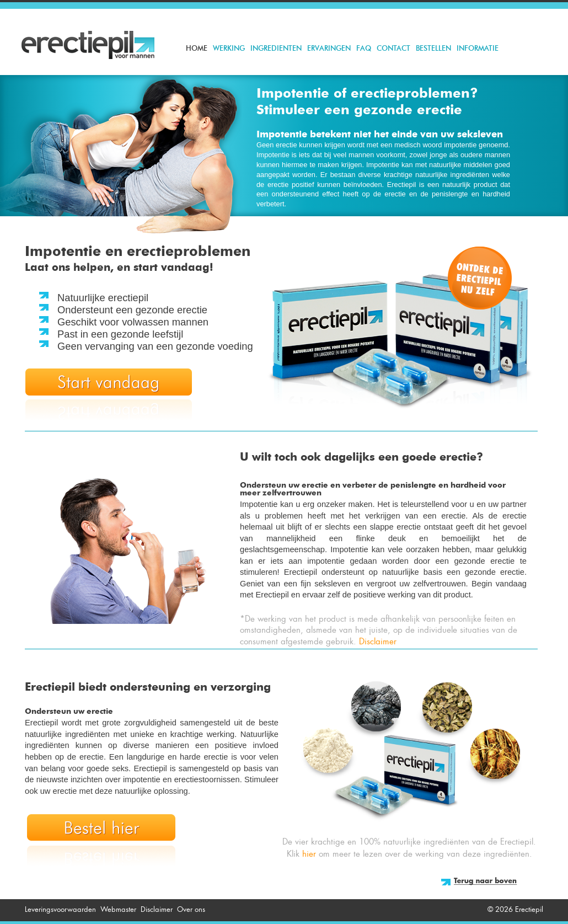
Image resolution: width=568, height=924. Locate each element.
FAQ (364, 49)
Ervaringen (329, 49)
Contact (393, 49)
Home (197, 49)
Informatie (478, 49)
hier (309, 854)
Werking (229, 49)
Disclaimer (378, 642)
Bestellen (433, 49)
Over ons (191, 909)
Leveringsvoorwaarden (60, 909)
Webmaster (118, 909)
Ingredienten (276, 49)
